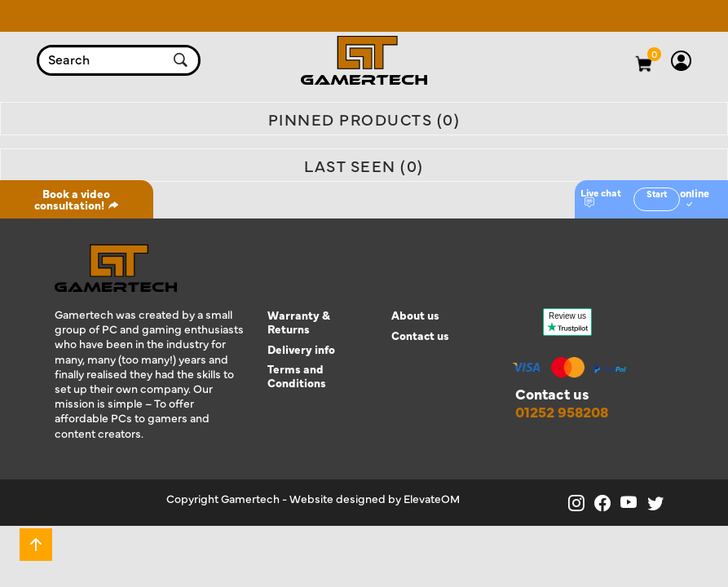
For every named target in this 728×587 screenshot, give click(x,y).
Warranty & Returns (299, 322)
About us (415, 315)
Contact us (420, 335)
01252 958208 (562, 411)
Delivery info (301, 349)
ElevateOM (432, 498)
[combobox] (103, 60)
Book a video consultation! (77, 199)
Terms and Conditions (297, 376)
